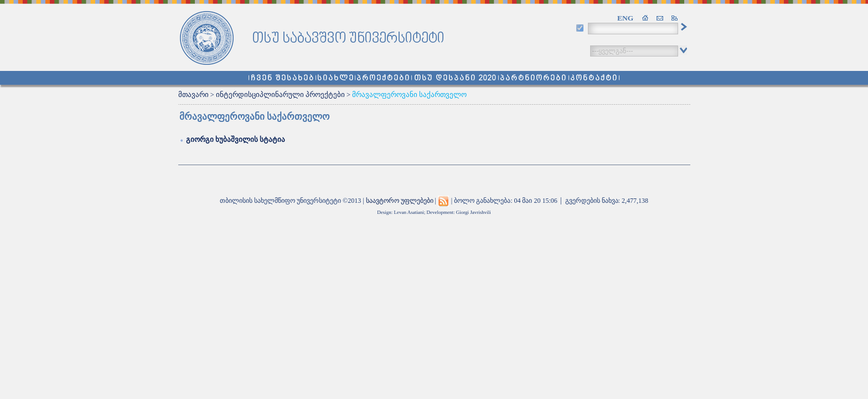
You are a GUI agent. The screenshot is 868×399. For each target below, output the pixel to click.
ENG (625, 18)
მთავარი (193, 95)
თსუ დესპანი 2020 (455, 78)
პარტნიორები (533, 78)
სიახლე (336, 78)
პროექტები (383, 78)
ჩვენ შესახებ (283, 78)
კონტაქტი (594, 78)
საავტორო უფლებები (400, 201)
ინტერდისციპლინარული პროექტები (280, 95)
